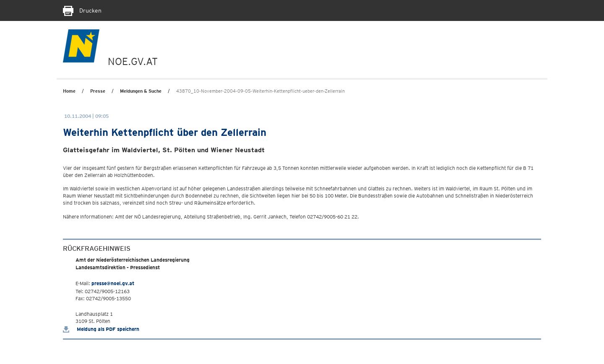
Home (69, 91)
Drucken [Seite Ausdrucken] (82, 10)
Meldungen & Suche (141, 91)
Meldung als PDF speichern (101, 329)
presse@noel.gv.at (113, 283)
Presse (98, 91)
